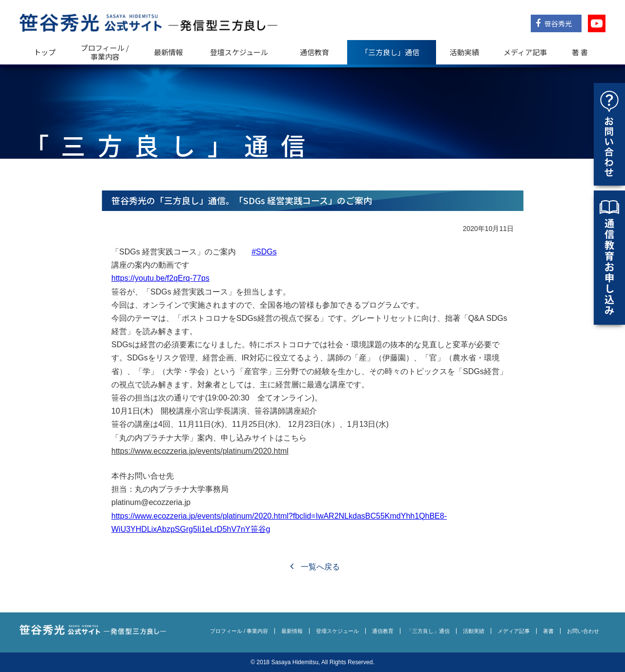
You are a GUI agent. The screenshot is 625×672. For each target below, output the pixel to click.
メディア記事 (525, 52)
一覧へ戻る (315, 567)
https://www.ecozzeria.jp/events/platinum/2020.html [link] (200, 451)
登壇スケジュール (239, 52)
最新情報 (168, 52)
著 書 (580, 52)
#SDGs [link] (264, 252)
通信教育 (314, 52)
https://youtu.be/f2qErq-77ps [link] (160, 278)
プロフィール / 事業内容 (105, 52)
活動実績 (464, 52)
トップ (45, 52)
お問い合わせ (583, 631)
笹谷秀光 (554, 23)
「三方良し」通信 (428, 631)
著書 (548, 631)
